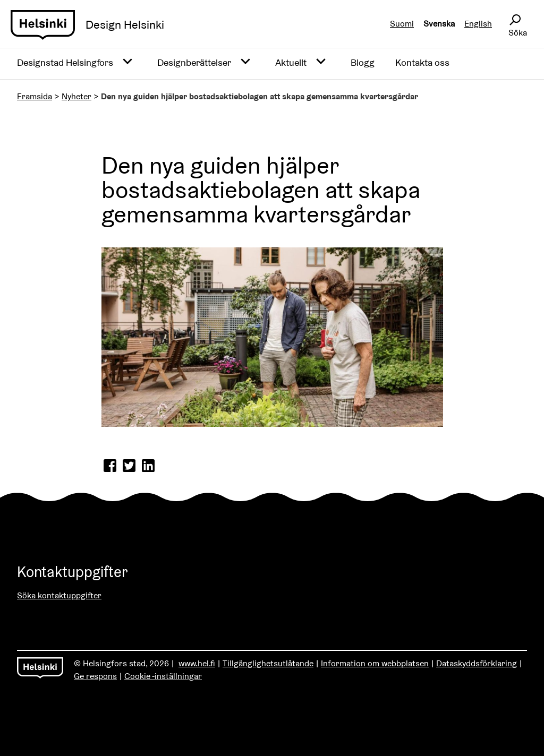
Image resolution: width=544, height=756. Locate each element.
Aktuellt (291, 62)
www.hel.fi (197, 663)
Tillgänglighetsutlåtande (268, 663)
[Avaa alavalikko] (127, 62)
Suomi (402, 24)
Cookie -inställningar (163, 676)
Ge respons (95, 676)
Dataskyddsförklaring (477, 663)
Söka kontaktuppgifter (59, 595)
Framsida (35, 96)
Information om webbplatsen (375, 663)
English (478, 24)
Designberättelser (194, 62)
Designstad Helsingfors (65, 62)
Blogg (363, 62)
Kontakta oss (422, 62)
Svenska (439, 24)
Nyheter (76, 96)
